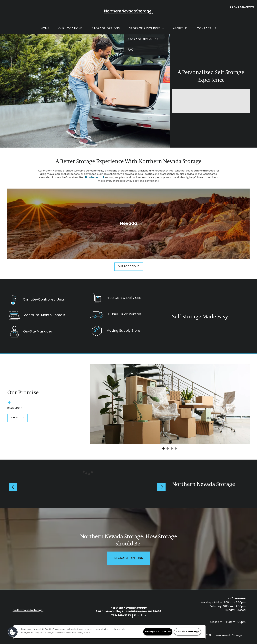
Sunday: (230, 610)
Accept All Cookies (158, 632)
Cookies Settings (188, 632)
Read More (15, 406)
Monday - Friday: (212, 603)
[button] (129, 267)
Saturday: (216, 606)
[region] (109, 632)
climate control (94, 178)
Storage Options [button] (128, 558)
